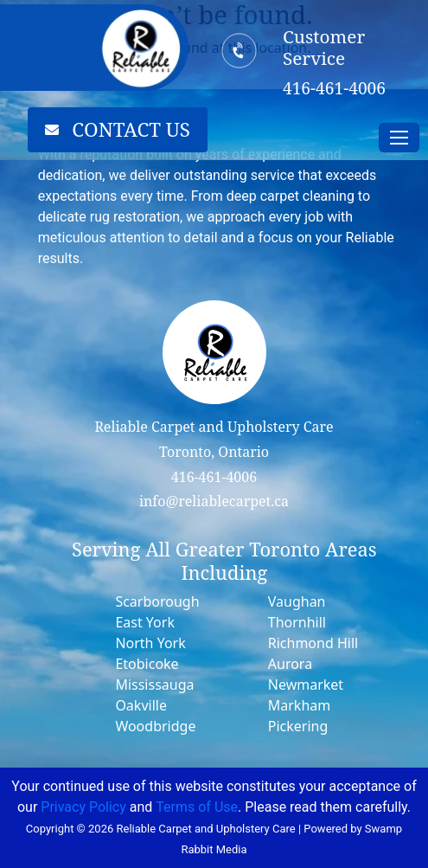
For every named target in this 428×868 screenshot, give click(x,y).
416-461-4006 (214, 477)
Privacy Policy (83, 807)
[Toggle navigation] (399, 138)
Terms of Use (197, 807)
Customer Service (324, 47)
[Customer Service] (239, 50)
